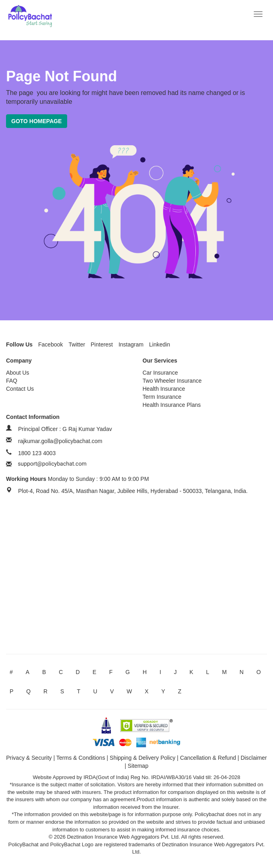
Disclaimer (253, 758)
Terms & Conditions (81, 758)
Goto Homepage (37, 121)
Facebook (50, 344)
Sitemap (138, 766)
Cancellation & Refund (208, 758)
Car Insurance (160, 373)
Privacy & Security (29, 758)
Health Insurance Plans (172, 405)
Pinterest (102, 344)
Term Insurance (162, 397)
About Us (18, 373)
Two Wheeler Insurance (172, 381)
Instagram (131, 344)
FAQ (12, 381)
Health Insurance (164, 389)
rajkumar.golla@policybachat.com (60, 441)
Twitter (77, 344)
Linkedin (160, 344)
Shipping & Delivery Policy (143, 758)
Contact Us (20, 389)
